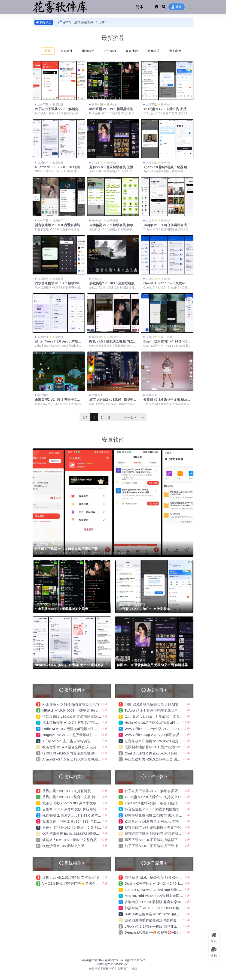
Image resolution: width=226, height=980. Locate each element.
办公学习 (110, 51)
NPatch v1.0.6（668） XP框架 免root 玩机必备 (57, 169)
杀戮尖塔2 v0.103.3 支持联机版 (112, 283)
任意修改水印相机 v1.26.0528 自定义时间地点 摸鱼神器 (168, 741)
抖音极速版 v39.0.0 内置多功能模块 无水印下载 (57, 227)
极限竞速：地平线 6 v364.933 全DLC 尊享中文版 (80, 821)
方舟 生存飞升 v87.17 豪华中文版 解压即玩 (75, 827)
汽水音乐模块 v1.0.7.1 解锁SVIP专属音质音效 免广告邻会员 (58, 285)
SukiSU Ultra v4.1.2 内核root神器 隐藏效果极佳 (162, 890)
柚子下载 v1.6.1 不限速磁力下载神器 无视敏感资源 (164, 846)
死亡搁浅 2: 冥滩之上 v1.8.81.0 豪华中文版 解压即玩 (83, 815)
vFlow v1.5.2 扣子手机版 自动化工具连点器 (158, 926)
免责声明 (95, 968)
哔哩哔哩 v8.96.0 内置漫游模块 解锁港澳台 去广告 (81, 753)
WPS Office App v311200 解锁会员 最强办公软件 (163, 735)
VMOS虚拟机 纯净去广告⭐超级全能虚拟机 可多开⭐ (84, 883)
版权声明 (109, 968)
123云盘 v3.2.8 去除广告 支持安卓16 (166, 111)
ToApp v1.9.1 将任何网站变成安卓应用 (166, 227)
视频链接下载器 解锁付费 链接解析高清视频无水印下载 (167, 833)
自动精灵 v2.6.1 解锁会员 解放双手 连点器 (113, 227)
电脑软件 (88, 51)
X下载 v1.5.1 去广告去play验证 (66, 741)
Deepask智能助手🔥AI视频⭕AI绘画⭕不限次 (161, 932)
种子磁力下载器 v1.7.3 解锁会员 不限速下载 (58, 111)
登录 (177, 7)
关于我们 (123, 968)
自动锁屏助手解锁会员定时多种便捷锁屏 (156, 920)
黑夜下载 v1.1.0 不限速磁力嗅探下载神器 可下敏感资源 (167, 840)
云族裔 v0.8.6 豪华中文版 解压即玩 (167, 401)
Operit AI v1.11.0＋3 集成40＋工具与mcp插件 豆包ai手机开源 (166, 285)
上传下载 (43, 104)
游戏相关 (153, 51)
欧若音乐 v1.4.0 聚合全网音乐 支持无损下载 (76, 747)
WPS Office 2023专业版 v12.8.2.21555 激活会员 (162, 729)
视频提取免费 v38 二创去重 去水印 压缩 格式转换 (163, 815)
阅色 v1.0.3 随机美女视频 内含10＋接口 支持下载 (113, 343)
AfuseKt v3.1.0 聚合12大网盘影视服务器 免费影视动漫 (85, 759)
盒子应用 (175, 51)
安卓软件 (67, 51)
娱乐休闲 (132, 51)
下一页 (130, 417)
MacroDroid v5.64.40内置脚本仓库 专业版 (158, 896)
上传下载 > (157, 776)
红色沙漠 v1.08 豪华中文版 (63, 846)
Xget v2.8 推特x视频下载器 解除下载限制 (167, 169)
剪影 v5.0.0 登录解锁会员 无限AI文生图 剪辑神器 (113, 169)
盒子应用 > (157, 863)
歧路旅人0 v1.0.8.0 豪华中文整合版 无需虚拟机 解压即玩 (86, 840)
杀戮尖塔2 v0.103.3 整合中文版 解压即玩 (58, 401)
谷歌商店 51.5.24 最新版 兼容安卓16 (153, 902)
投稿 (134, 968)
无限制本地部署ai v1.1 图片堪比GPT (153, 747)
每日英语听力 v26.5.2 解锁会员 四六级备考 (158, 759)
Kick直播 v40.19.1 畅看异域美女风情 (113, 111)
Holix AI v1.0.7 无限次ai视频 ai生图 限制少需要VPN (82, 729)
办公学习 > (157, 690)
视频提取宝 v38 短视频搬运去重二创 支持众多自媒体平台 (169, 827)
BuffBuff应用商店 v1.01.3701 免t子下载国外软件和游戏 (168, 914)
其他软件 (43, 337)
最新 (48, 51)
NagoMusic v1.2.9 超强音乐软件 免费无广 (75, 735)
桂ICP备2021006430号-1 (113, 964)
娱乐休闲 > (75, 690)
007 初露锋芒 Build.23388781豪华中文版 (74, 833)
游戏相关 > (75, 776)
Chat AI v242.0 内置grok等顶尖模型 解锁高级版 (162, 753)
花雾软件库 (112, 960)
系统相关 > (75, 863)
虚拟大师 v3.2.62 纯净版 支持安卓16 (70, 877)
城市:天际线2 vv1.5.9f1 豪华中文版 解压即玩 (113, 401)
